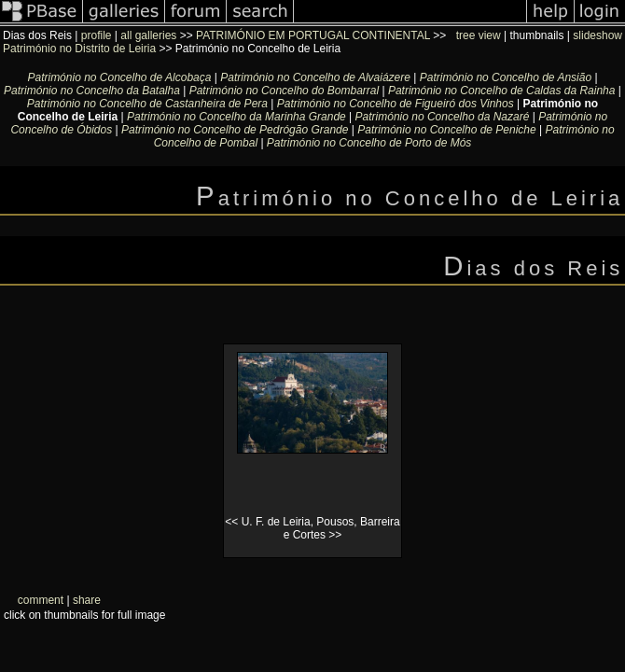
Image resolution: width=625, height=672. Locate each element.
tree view (479, 35)
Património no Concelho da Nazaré (443, 117)
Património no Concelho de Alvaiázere (315, 77)
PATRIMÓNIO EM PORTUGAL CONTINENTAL (313, 35)
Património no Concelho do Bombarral (284, 91)
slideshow (597, 35)
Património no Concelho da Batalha (92, 91)
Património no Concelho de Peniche (446, 130)
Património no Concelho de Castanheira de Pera (147, 104)
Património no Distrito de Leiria (79, 49)
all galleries (148, 35)
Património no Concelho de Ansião (506, 77)
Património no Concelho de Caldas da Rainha (502, 91)
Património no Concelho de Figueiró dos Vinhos (396, 104)
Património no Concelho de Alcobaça (119, 77)
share (87, 600)
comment (41, 600)
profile (97, 35)
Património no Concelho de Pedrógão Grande (235, 130)
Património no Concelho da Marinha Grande (236, 117)
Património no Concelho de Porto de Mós (369, 143)
